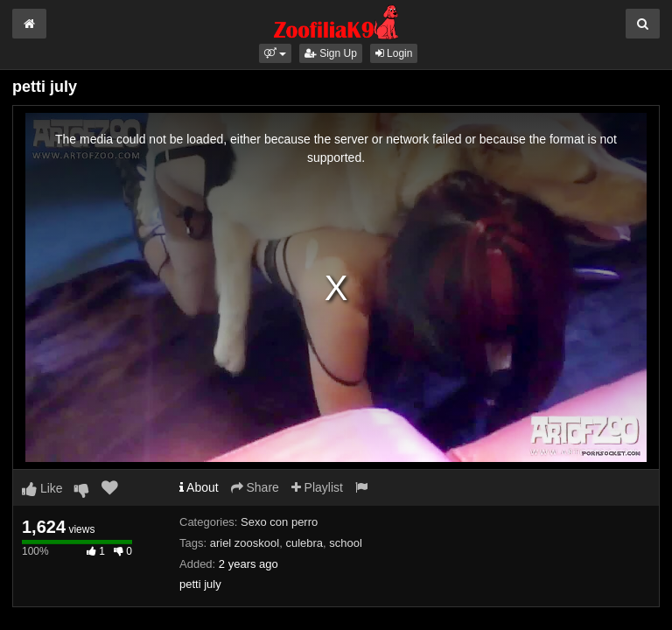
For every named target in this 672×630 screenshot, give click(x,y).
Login (394, 53)
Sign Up (331, 53)
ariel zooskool (245, 543)
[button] (275, 53)
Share (255, 487)
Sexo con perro (279, 522)
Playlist (317, 487)
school (346, 543)
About (199, 487)
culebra (304, 543)
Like (42, 488)
